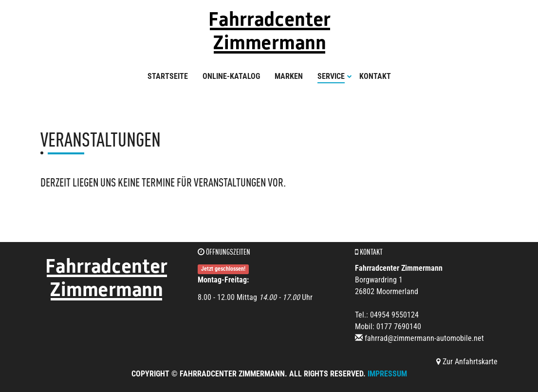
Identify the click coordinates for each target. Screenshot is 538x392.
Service (335, 76)
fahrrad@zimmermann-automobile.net (424, 338)
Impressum (387, 374)
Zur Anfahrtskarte (467, 362)
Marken (289, 76)
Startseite (168, 76)
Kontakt (375, 76)
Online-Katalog (231, 76)
